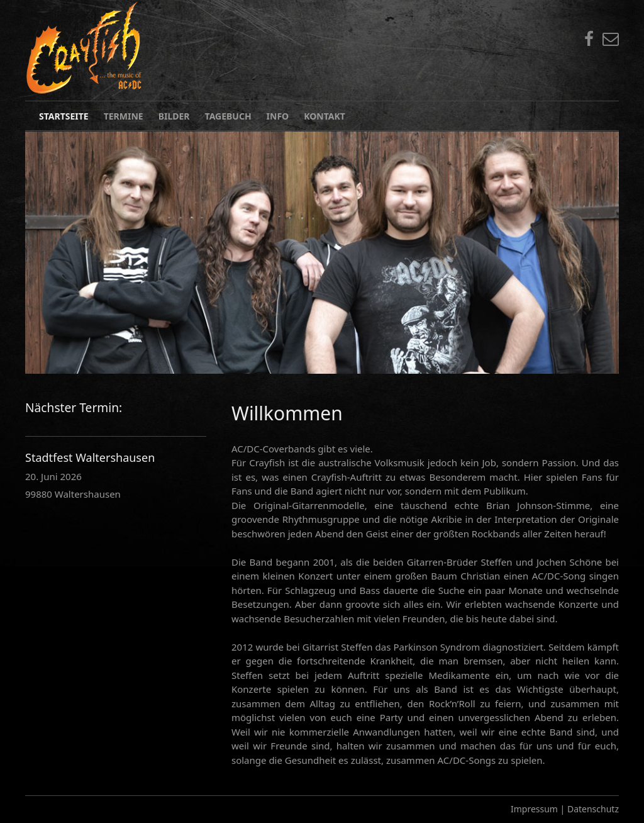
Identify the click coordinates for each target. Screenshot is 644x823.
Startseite (64, 116)
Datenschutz (593, 809)
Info (278, 116)
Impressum (534, 809)
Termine (124, 116)
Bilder (174, 116)
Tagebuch (228, 116)
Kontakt (325, 116)
